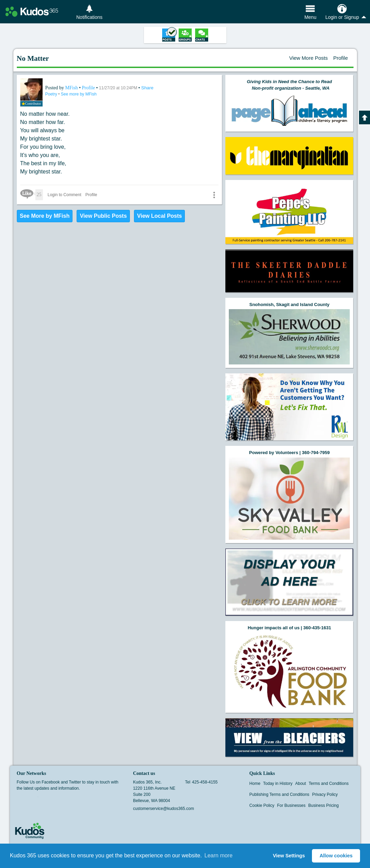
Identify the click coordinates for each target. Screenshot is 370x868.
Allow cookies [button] (336, 856)
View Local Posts (159, 216)
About (300, 784)
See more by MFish (79, 94)
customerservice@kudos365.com (164, 809)
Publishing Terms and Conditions (279, 794)
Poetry (52, 94)
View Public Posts (103, 216)
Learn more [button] (218, 855)
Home (255, 784)
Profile (341, 58)
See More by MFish (45, 216)
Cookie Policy (262, 805)
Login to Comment (65, 195)
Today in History (278, 784)
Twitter (34, 799)
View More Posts (309, 58)
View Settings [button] (289, 856)
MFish (72, 88)
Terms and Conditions (329, 784)
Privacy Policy (325, 794)
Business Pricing (323, 805)
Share (147, 88)
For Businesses (291, 805)
